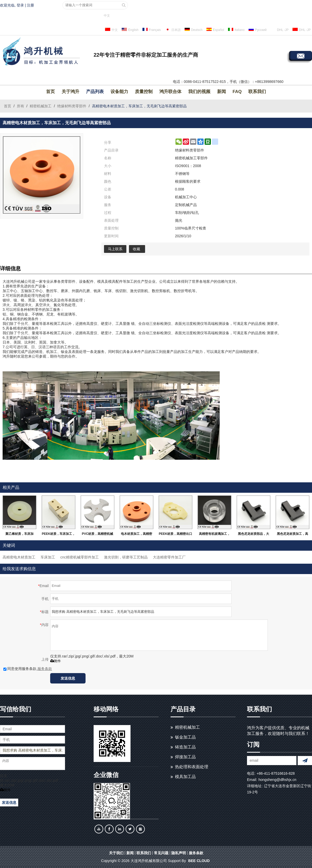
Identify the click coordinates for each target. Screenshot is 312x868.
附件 (56, 661)
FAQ (237, 92)
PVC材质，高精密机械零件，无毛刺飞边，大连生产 (98, 535)
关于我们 (116, 853)
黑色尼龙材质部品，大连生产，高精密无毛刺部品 (253, 535)
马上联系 (115, 249)
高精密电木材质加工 (19, 557)
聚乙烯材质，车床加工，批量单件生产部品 (19, 535)
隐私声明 (179, 853)
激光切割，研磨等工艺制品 (126, 557)
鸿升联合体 (170, 92)
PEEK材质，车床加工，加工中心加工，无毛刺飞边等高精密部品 (59, 535)
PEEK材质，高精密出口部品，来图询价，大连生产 (176, 535)
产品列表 (95, 92)
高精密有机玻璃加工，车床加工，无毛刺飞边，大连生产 (214, 535)
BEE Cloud (199, 861)
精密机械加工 (41, 106)
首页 (50, 92)
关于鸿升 (70, 92)
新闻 (222, 92)
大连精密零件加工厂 (169, 557)
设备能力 (119, 92)
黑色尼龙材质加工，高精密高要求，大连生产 (292, 535)
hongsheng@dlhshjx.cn (277, 780)
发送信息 (68, 678)
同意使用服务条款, (28, 669)
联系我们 (257, 92)
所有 (21, 106)
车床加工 (48, 557)
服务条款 (45, 669)
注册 (30, 5)
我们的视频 (199, 92)
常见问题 (161, 853)
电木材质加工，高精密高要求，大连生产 (136, 535)
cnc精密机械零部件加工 (80, 557)
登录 (20, 5)
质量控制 (144, 92)
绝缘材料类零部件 (72, 106)
